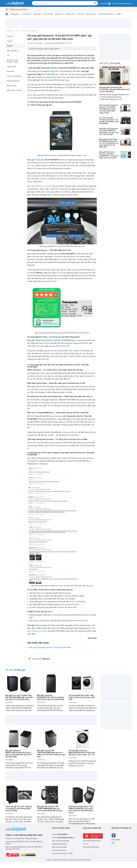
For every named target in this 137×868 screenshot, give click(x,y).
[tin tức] (7, 14)
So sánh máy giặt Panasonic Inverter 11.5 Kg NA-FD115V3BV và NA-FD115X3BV (109, 121)
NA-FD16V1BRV (48, 74)
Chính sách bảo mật (59, 850)
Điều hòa (10, 36)
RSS (113, 843)
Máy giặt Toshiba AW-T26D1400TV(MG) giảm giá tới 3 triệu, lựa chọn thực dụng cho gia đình (51, 754)
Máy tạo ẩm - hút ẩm (14, 90)
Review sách (70, 14)
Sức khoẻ (80, 14)
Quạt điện (10, 71)
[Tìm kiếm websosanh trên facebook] (114, 835)
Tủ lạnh (10, 41)
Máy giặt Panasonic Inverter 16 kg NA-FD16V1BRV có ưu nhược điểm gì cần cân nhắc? (109, 155)
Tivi (8, 55)
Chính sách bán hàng (59, 844)
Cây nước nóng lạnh (14, 76)
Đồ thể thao (49, 14)
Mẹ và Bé (58, 14)
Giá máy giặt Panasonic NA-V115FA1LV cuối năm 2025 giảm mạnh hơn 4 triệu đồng (115, 89)
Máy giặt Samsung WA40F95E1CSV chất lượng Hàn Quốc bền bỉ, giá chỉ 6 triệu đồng (50, 697)
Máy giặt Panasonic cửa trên (39, 186)
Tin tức (17, 31)
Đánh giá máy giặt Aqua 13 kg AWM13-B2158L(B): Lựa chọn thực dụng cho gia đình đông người (81, 809)
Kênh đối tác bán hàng (91, 847)
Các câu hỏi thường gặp (60, 841)
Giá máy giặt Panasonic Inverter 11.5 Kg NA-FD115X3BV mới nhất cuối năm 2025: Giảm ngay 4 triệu (109, 109)
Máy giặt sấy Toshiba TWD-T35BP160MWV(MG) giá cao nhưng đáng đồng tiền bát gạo (50, 808)
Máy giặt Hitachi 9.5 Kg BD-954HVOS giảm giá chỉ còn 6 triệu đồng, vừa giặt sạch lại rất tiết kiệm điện (109, 143)
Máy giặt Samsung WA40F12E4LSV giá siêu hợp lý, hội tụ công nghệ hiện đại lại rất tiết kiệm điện (18, 754)
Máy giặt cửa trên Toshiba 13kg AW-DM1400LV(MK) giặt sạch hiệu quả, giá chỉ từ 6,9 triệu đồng (19, 697)
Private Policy (116, 840)
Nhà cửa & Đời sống (106, 14)
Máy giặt (34, 31)
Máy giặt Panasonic (36, 160)
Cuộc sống (26, 14)
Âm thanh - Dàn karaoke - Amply (12, 61)
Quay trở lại (41, 659)
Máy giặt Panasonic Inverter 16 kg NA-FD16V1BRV (49, 340)
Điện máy (37, 14)
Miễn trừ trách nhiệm (59, 847)
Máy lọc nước (12, 86)
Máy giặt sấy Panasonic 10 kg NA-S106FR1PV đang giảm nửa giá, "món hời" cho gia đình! (109, 131)
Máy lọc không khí (13, 81)
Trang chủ (9, 31)
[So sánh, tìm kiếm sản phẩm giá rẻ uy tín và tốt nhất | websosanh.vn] (15, 3)
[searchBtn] (95, 3)
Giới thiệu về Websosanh (92, 841)
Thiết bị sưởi (11, 67)
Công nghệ (14, 14)
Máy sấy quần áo (13, 51)
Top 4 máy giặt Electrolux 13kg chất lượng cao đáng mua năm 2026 (82, 697)
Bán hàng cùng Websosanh (122, 3)
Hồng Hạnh (92, 638)
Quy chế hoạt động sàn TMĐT (63, 853)
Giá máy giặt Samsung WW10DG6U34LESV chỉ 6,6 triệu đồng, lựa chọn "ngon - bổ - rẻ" (82, 752)
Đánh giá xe (90, 14)
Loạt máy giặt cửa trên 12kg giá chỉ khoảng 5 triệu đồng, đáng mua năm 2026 (19, 808)
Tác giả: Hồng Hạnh (35, 43)
